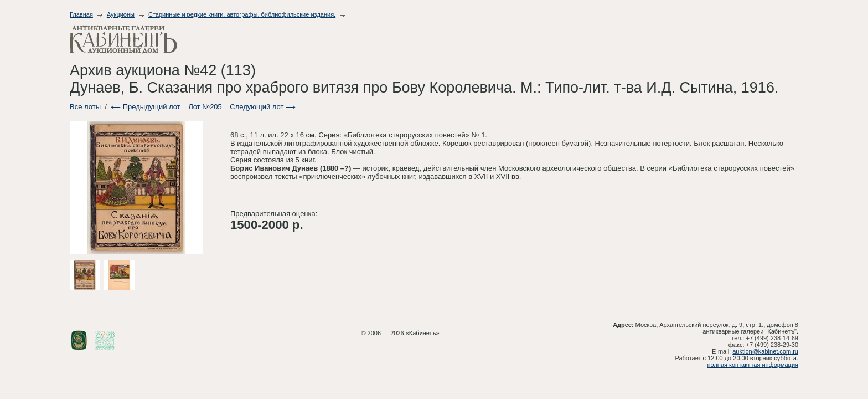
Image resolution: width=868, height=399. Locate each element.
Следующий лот (257, 107)
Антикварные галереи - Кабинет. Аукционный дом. (123, 40)
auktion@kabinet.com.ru (765, 351)
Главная (81, 14)
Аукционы (121, 14)
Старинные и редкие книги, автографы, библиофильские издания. (242, 14)
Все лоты (85, 107)
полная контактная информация (753, 365)
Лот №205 (205, 107)
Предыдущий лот (152, 107)
